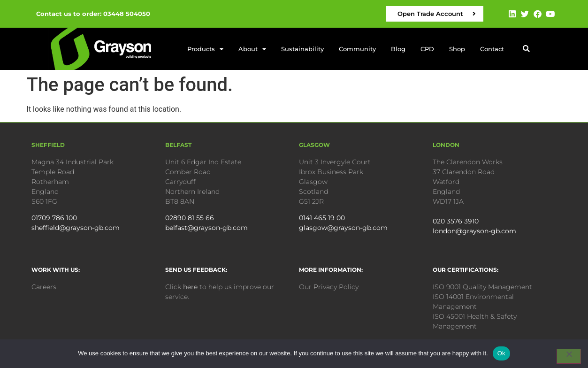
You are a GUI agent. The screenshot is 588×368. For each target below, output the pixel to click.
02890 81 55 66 (190, 218)
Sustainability (302, 49)
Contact (492, 49)
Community (357, 49)
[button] (526, 49)
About (252, 49)
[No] (569, 356)
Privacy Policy (336, 287)
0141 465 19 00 (322, 218)
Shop (457, 49)
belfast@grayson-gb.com (206, 228)
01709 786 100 (54, 218)
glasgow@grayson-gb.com (343, 228)
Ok (501, 353)
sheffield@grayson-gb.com (76, 228)
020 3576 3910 (456, 221)
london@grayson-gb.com (474, 231)
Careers (44, 287)
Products (205, 49)
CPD (427, 49)
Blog (398, 49)
